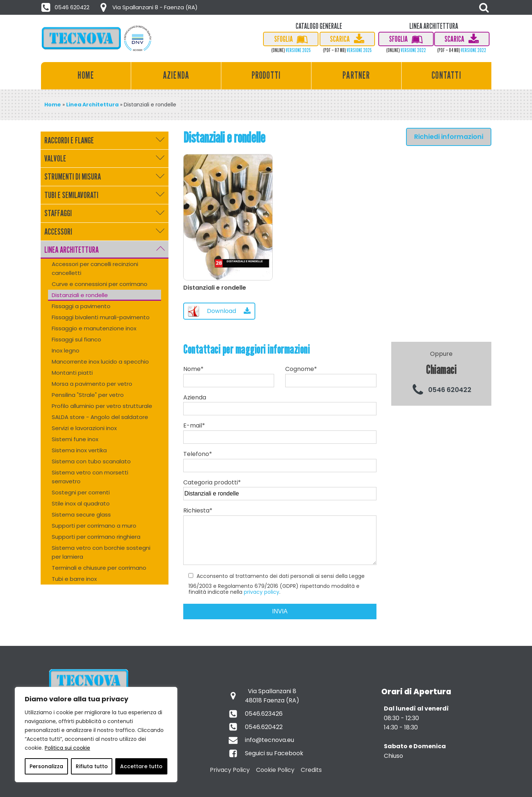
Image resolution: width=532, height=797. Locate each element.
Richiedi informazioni (449, 137)
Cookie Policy (275, 770)
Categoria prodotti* (280, 488)
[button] (66, 7)
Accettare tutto (141, 766)
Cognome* (331, 376)
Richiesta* (280, 539)
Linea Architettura (92, 105)
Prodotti (266, 75)
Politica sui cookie (67, 748)
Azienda (176, 75)
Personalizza (46, 766)
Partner (356, 75)
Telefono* (280, 460)
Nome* (229, 376)
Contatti (446, 75)
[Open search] (484, 7)
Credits (311, 770)
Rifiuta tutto (92, 766)
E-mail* (280, 431)
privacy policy (262, 592)
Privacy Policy (230, 770)
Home (86, 75)
